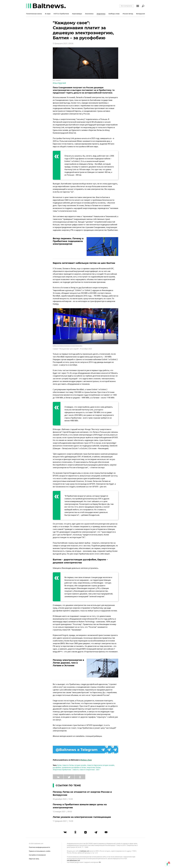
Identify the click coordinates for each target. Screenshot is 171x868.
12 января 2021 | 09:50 (62, 812)
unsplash (58, 80)
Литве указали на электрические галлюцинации (82, 817)
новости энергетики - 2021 (90, 770)
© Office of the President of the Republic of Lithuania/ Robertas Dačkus (68, 346)
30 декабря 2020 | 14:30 (63, 799)
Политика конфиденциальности (39, 847)
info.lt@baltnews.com (73, 860)
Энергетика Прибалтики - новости (66, 770)
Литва (59, 765)
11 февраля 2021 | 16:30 (63, 821)
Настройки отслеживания (37, 855)
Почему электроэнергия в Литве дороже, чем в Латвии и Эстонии (68, 663)
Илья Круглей (59, 83)
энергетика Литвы (94, 767)
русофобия (57, 767)
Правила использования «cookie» (40, 851)
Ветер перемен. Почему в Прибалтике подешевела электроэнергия (68, 241)
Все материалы (127, 6)
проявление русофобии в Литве (74, 767)
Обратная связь (34, 859)
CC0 (54, 80)
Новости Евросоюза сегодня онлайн (101, 765)
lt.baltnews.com (84, 851)
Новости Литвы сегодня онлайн (74, 765)
